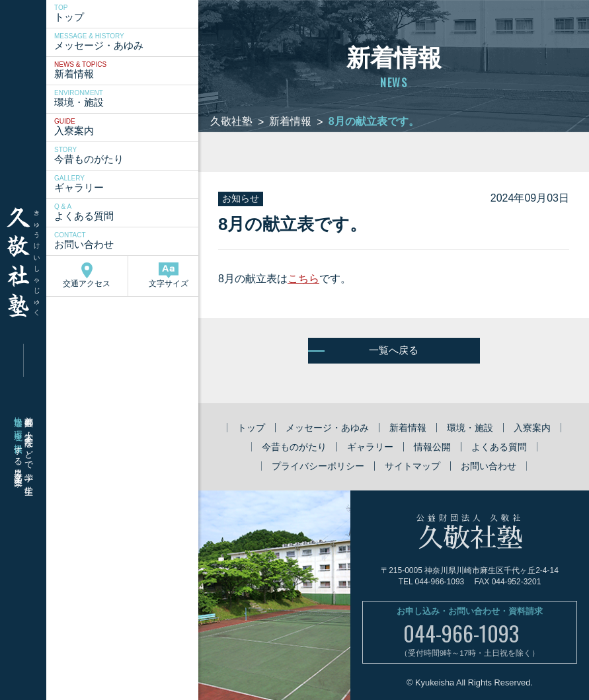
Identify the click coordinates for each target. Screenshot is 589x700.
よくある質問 (128, 212)
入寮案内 (128, 127)
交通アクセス (87, 275)
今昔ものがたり (128, 155)
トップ (128, 13)
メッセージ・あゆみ (128, 42)
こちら (303, 279)
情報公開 (432, 447)
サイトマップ (412, 466)
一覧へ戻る (394, 350)
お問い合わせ (128, 241)
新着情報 (128, 70)
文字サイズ (169, 275)
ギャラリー (128, 184)
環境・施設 (128, 98)
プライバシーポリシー (318, 466)
